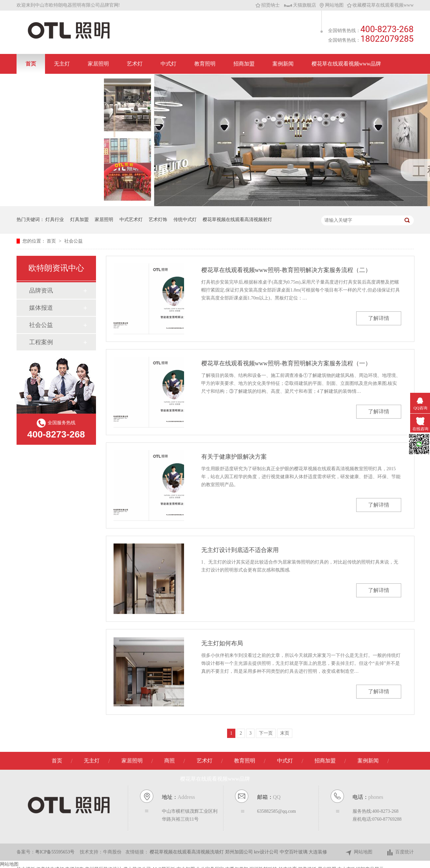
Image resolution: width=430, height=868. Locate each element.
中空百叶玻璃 (294, 852)
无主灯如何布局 (222, 643)
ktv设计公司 (267, 852)
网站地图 (332, 5)
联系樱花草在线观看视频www (60, 84)
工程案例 (41, 342)
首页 (31, 64)
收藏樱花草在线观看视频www (380, 5)
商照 (169, 761)
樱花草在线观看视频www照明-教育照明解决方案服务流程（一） (286, 363)
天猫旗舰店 (300, 5)
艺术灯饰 (158, 220)
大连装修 (318, 852)
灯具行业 (55, 220)
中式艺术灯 (131, 220)
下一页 (266, 733)
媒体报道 (41, 308)
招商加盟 (244, 64)
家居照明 (98, 64)
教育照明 (205, 64)
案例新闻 (283, 64)
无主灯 (62, 64)
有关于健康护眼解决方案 (234, 457)
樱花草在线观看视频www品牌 (346, 64)
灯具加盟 (79, 220)
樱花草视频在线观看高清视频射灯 (237, 220)
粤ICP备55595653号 (55, 852)
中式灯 (168, 64)
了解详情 (379, 318)
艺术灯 (135, 64)
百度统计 (400, 853)
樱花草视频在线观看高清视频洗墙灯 (187, 852)
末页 (285, 733)
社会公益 (73, 241)
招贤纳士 (268, 5)
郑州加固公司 (240, 852)
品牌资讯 (41, 291)
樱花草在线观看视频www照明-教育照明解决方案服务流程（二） (286, 270)
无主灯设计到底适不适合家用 (240, 550)
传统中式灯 (185, 220)
